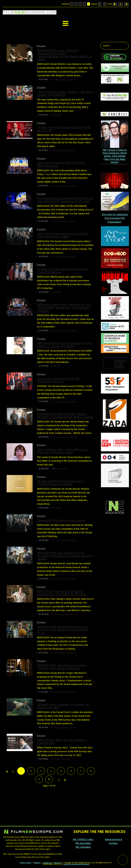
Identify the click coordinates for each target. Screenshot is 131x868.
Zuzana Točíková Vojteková (65, 79)
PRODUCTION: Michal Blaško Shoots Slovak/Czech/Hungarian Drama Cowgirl (65, 416)
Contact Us (48, 863)
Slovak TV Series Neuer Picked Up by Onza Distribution (63, 271)
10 (49, 779)
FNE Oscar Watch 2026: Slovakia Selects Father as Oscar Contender (65, 345)
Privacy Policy (26, 863)
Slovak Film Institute (62, 759)
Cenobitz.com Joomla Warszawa (76, 864)
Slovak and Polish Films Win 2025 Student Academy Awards (60, 483)
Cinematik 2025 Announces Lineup (61, 521)
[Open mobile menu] (65, 23)
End (65, 780)
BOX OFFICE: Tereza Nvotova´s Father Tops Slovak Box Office (63, 235)
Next (59, 780)
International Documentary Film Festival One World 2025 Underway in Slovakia (65, 200)
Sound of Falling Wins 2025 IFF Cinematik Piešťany (58, 380)
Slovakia (42, 46)
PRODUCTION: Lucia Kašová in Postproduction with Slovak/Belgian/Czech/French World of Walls (65, 55)
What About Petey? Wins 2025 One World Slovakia (61, 164)
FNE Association (83, 843)
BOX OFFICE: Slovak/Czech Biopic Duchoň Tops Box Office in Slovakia (62, 593)
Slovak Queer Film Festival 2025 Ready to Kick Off (64, 129)
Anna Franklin (61, 469)
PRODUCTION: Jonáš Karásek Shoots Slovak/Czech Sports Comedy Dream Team (63, 630)
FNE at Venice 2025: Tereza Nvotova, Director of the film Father (63, 451)
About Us (58, 863)
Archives (113, 843)
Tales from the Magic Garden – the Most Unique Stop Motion (65, 94)
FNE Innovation (83, 847)
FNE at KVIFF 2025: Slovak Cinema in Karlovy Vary (62, 742)
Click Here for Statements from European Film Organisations (115, 218)
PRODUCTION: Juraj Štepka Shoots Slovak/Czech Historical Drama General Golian (65, 556)
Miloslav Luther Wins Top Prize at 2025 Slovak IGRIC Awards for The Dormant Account (64, 308)
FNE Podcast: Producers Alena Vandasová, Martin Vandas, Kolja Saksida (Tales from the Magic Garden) (115, 156)
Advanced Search (114, 839)
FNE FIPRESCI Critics (83, 839)
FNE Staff (57, 115)
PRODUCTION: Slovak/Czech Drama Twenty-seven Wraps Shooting (62, 667)
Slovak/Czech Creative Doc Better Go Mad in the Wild (63, 706)
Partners (37, 863)
